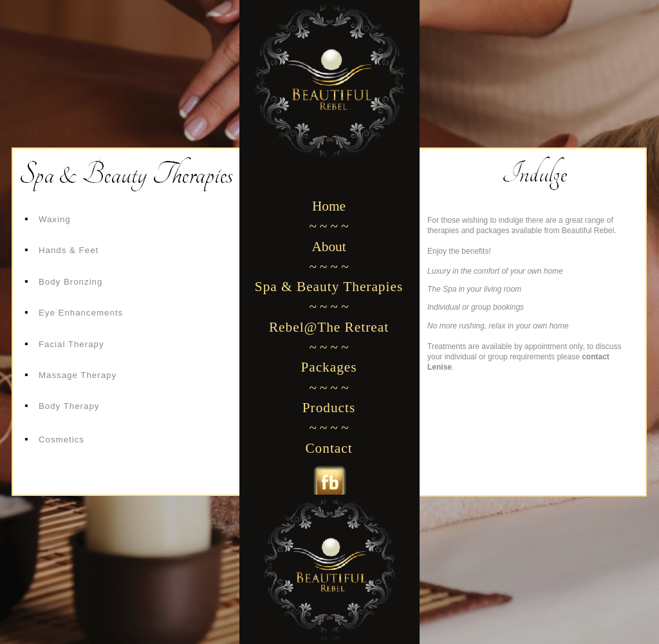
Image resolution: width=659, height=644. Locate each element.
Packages (329, 367)
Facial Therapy (71, 344)
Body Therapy (69, 406)
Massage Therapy (78, 375)
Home (329, 206)
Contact (329, 448)
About (329, 247)
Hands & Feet (69, 250)
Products (329, 408)
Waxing (55, 219)
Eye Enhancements (81, 313)
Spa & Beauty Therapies (329, 287)
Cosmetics (61, 440)
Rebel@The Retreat (329, 327)
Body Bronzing (70, 282)
